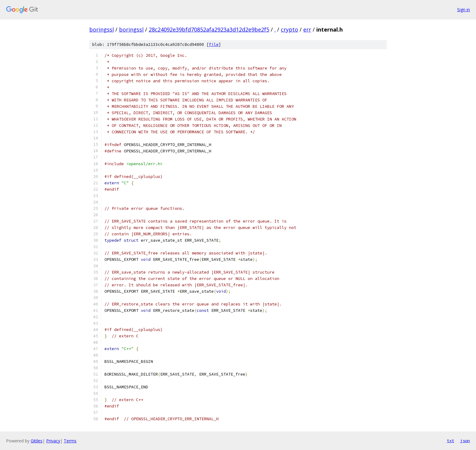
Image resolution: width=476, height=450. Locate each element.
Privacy (53, 441)
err (307, 29)
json (465, 441)
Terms (70, 441)
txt (450, 441)
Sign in (464, 10)
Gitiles (37, 441)
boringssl (102, 29)
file (214, 44)
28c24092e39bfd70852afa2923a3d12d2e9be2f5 (209, 29)
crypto (289, 29)
